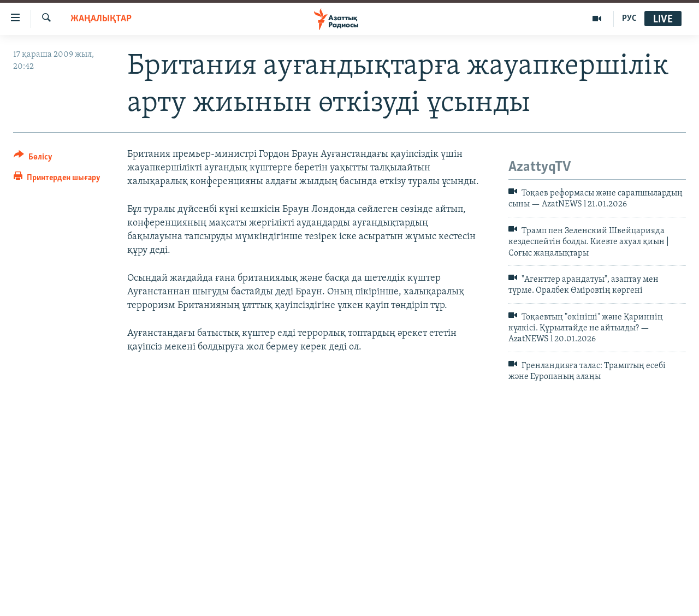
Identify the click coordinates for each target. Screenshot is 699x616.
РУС (629, 19)
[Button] (33, 159)
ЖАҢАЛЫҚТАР (101, 19)
